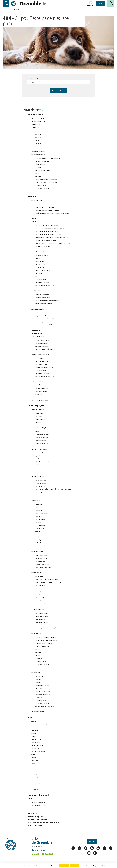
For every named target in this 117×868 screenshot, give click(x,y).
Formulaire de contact (38, 802)
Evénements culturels (42, 558)
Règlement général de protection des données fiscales (52, 237)
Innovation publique (41, 322)
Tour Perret (39, 516)
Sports (33, 763)
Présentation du (42, 256)
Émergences (39, 422)
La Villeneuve (39, 537)
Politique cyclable (41, 604)
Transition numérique (38, 712)
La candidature (40, 358)
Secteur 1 (38, 131)
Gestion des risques (41, 459)
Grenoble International (38, 633)
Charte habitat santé (42, 616)
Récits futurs (39, 688)
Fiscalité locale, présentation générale (47, 225)
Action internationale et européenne (46, 640)
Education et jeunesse (38, 410)
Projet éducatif (40, 413)
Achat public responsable (43, 298)
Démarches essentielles (39, 121)
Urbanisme (35, 766)
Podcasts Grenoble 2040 (43, 694)
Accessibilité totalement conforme (46, 191)
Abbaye (38, 531)
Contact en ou (39, 805)
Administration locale (38, 309)
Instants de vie (36, 124)
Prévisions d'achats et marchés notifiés (47, 301)
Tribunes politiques (37, 769)
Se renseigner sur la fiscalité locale (46, 240)
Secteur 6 (38, 146)
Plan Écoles (39, 416)
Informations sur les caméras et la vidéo (47, 495)
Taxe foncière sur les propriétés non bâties (48, 234)
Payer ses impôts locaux (43, 246)
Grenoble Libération (42, 343)
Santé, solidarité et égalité (39, 428)
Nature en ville (40, 453)
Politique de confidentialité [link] (100, 866)
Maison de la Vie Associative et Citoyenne (48, 158)
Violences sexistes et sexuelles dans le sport (48, 582)
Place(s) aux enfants (42, 513)
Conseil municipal (37, 200)
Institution (33, 196)
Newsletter (39, 658)
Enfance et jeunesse (37, 745)
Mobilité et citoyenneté (43, 646)
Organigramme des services (44, 316)
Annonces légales (37, 333)
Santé (37, 432)
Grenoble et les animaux (43, 471)
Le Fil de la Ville (40, 850)
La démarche (39, 676)
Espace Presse (36, 330)
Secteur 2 (38, 134)
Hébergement (40, 267)
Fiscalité (34, 222)
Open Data (39, 395)
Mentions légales (41, 185)
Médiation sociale (41, 483)
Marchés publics (36, 291)
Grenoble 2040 (36, 673)
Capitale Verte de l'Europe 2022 (41, 355)
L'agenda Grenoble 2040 (43, 691)
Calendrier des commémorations (45, 349)
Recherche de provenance (43, 567)
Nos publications (37, 775)
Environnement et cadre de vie (40, 449)
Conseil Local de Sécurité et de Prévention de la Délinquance (53, 489)
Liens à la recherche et (44, 325)
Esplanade (39, 504)
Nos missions (39, 679)
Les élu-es (38, 204)
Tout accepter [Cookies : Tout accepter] (64, 866)
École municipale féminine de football (47, 579)
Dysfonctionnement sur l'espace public (43, 808)
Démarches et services (38, 118)
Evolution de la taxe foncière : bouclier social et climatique (53, 243)
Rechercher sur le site (33, 79)
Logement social (41, 619)
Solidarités (35, 760)
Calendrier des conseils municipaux (46, 207)
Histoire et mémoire (38, 336)
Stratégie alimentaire (42, 438)
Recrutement (39, 273)
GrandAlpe (39, 540)
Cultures (34, 733)
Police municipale (41, 480)
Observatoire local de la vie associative (47, 182)
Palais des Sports (41, 585)
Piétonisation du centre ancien (45, 534)
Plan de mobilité (40, 598)
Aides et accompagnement (43, 270)
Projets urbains (36, 500)
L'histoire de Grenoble (42, 340)
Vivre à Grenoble (35, 115)
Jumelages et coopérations (44, 643)
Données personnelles (42, 188)
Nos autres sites (35, 825)
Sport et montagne (37, 573)
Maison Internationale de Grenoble (46, 637)
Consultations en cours (42, 295)
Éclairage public (40, 492)
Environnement (36, 739)
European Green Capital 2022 (44, 367)
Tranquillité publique (38, 476)
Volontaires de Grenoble (39, 795)
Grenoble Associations (38, 155)
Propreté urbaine (41, 468)
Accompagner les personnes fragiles (46, 628)
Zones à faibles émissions (43, 601)
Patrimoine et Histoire (38, 751)
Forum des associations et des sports (46, 179)
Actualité (38, 176)
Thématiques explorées (42, 685)
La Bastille (39, 543)
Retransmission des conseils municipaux (47, 210)
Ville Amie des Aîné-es (42, 443)
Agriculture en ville (41, 456)
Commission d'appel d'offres (44, 304)
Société (34, 757)
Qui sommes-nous (37, 772)
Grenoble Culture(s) (37, 551)
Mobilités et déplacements (39, 591)
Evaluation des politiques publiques (46, 319)
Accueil (16, 9)
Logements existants (42, 622)
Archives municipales (38, 382)
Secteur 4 (38, 140)
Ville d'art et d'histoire (42, 564)
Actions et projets (36, 406)
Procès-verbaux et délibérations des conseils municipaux (52, 213)
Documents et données (38, 385)
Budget (34, 219)
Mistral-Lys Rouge (41, 525)
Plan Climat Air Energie (42, 462)
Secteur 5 (38, 143)
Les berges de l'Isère (41, 546)
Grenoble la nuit (40, 486)
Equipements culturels (42, 555)
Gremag (31, 717)
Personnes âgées (41, 264)
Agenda (38, 173)
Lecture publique (40, 561)
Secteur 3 (38, 137)
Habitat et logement (38, 609)
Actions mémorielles (42, 346)
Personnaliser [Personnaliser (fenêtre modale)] (85, 866)
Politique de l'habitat (42, 613)
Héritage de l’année (41, 364)
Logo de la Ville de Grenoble (40, 400)
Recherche (32, 813)
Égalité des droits (41, 441)
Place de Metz (40, 510)
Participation (35, 748)
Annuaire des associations (43, 170)
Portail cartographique (38, 152)
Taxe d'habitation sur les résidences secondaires (50, 228)
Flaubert (38, 507)
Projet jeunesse (40, 419)
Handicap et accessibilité (43, 435)
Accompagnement (41, 164)
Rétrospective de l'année (43, 361)
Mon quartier (35, 127)
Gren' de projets (40, 519)
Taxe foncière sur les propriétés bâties (47, 231)
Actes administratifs (42, 389)
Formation (39, 167)
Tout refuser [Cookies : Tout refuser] (74, 866)
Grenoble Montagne (41, 576)
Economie (34, 736)
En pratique (35, 730)
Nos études (39, 682)
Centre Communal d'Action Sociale (42, 252)
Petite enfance (40, 262)
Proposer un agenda (41, 725)
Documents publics (41, 392)
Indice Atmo (39, 465)
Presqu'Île (38, 522)
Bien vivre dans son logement (44, 625)
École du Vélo (39, 595)
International (36, 742)
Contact (101, 3)
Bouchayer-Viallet (41, 528)
